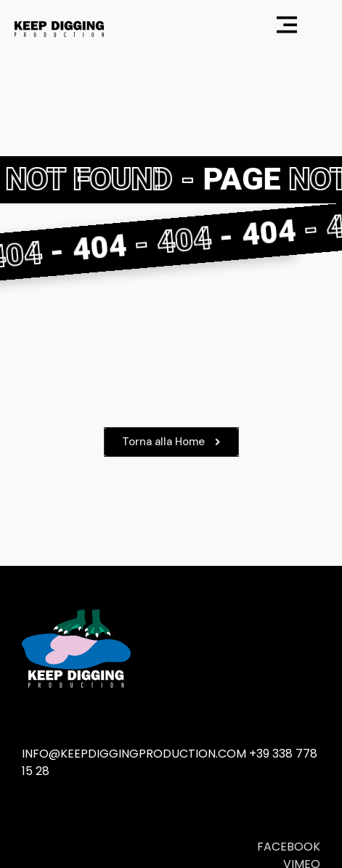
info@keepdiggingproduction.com (134, 754)
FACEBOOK (289, 847)
